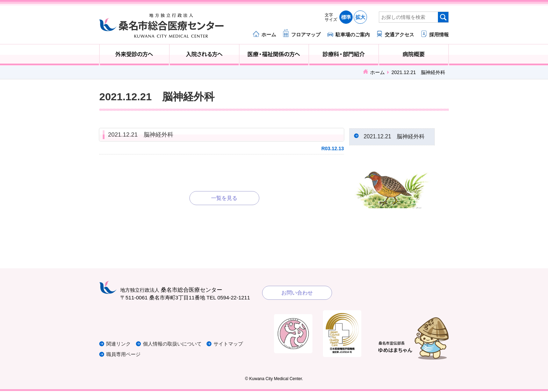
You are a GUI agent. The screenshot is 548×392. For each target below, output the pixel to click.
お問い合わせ (297, 294)
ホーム (269, 34)
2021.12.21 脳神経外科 (141, 135)
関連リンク (119, 345)
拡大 (360, 17)
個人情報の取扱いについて (178, 345)
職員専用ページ (125, 355)
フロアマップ (306, 34)
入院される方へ (204, 55)
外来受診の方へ (134, 55)
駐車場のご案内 (353, 34)
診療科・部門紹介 (344, 55)
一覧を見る (224, 198)
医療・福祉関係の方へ (274, 55)
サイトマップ (237, 345)
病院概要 (414, 55)
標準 (346, 17)
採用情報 (439, 34)
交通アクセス (399, 34)
